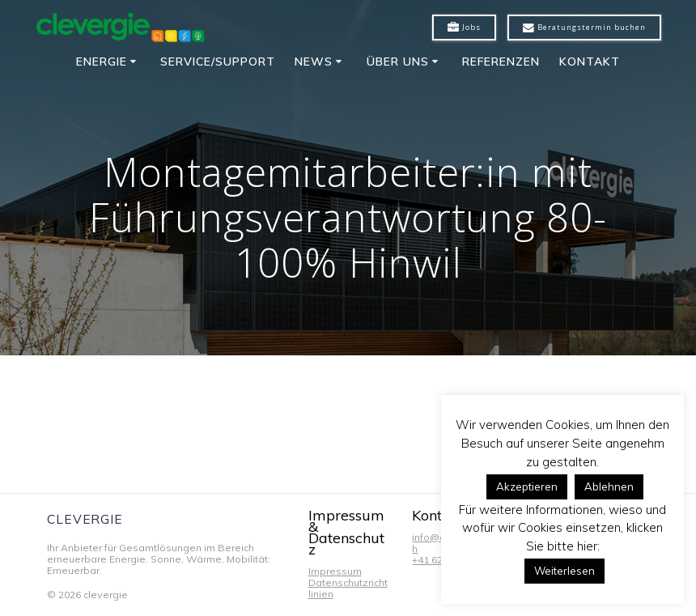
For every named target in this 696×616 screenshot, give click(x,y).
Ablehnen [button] (609, 486)
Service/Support (218, 62)
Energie (102, 62)
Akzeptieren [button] (527, 486)
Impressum (335, 571)
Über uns (398, 62)
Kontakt (590, 62)
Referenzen (501, 62)
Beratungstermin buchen (584, 28)
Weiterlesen (564, 571)
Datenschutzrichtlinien (348, 588)
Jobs (464, 28)
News (314, 62)
